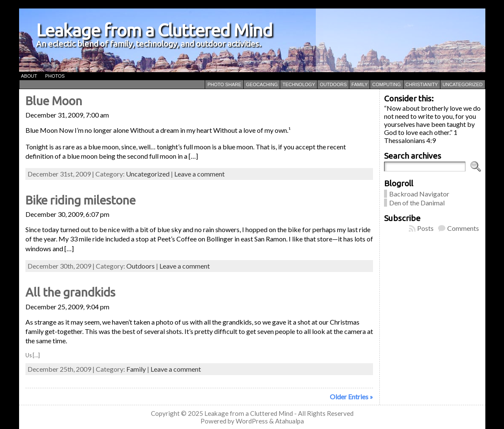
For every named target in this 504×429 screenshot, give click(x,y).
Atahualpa (290, 421)
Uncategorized (463, 84)
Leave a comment (199, 174)
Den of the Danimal (417, 203)
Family (359, 84)
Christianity (422, 84)
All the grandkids (70, 292)
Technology (299, 84)
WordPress (252, 421)
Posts (425, 228)
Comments (463, 228)
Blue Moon (54, 101)
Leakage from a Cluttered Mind (154, 30)
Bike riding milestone (81, 200)
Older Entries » (351, 397)
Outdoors (333, 84)
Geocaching (262, 84)
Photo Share (224, 84)
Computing (386, 84)
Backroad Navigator (419, 194)
